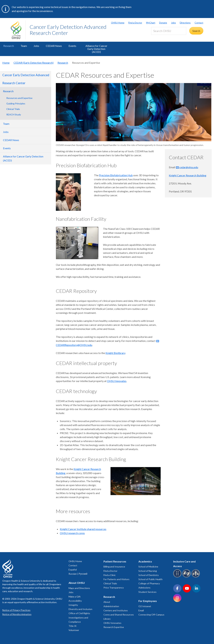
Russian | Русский (78, 574)
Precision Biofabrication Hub (116, 175)
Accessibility (75, 601)
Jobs (173, 23)
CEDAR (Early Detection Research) (34, 63)
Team (24, 46)
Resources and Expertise (19, 98)
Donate (163, 23)
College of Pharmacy (149, 583)
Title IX (72, 626)
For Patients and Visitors (116, 579)
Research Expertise (114, 627)
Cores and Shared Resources (119, 615)
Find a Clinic (110, 575)
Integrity (73, 605)
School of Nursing (148, 571)
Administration (111, 606)
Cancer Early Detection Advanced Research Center (68, 30)
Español (73, 570)
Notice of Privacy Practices (16, 610)
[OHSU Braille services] (178, 577)
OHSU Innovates (117, 381)
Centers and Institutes (116, 610)
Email (141, 610)
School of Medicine (148, 567)
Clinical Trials (13, 109)
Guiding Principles (16, 103)
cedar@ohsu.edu (189, 167)
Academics (145, 561)
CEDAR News (54, 46)
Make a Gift (75, 597)
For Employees (148, 601)
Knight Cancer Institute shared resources (83, 529)
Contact (199, 23)
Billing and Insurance (114, 567)
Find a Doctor (135, 23)
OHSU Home (118, 23)
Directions (185, 23)
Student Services (147, 592)
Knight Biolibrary (115, 353)
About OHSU (77, 583)
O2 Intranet (145, 606)
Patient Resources (115, 561)
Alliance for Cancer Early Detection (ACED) (96, 49)
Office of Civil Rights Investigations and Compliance (79, 617)
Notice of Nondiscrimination (17, 614)
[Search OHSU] (169, 31)
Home (6, 63)
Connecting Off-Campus (151, 615)
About (107, 602)
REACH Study (14, 114)
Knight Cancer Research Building (188, 175)
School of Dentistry (149, 575)
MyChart (151, 23)
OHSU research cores (72, 533)
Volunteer (74, 630)
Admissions (144, 588)
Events (72, 46)
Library (107, 619)
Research (9, 46)
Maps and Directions (79, 588)
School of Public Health (150, 579)
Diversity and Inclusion (80, 609)
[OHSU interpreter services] (196, 577)
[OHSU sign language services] (187, 577)
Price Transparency (114, 588)
